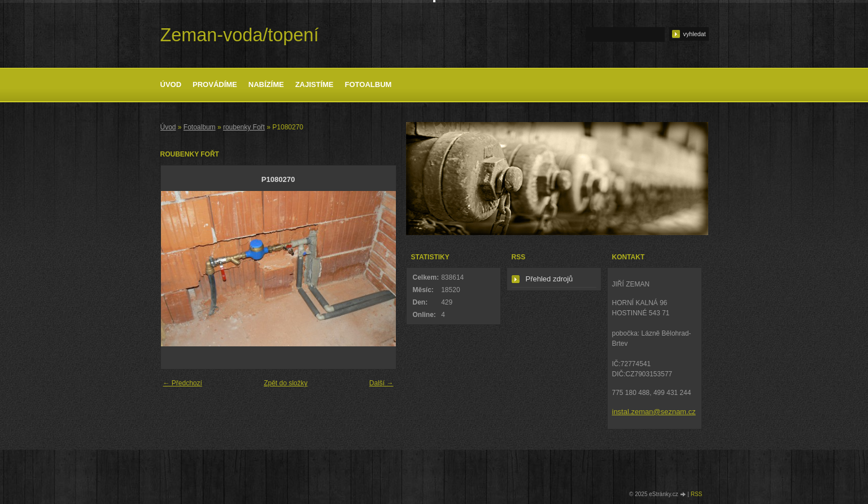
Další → (381, 383)
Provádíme (215, 84)
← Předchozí (183, 383)
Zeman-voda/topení (240, 35)
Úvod (171, 84)
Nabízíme (266, 84)
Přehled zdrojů (549, 279)
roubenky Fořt (244, 127)
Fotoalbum (368, 84)
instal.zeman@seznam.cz (654, 412)
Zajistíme (315, 84)
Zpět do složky (285, 383)
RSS (697, 494)
